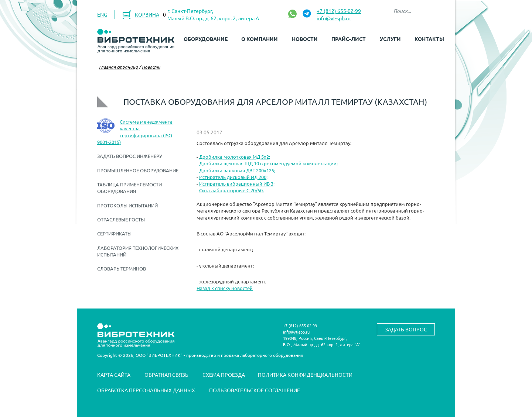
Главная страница (118, 67)
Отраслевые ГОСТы (121, 219)
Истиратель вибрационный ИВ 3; (237, 184)
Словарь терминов (122, 268)
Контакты (429, 39)
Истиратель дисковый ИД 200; (233, 177)
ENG (102, 14)
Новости (305, 39)
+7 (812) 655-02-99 (339, 11)
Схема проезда (224, 375)
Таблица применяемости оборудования (129, 188)
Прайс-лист (349, 39)
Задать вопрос (406, 329)
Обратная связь (166, 375)
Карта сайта (114, 375)
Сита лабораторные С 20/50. (231, 190)
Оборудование (206, 39)
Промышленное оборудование (138, 170)
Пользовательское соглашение (255, 390)
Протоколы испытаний (127, 205)
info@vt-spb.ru (334, 18)
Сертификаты (114, 233)
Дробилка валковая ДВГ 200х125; (237, 170)
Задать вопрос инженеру (130, 156)
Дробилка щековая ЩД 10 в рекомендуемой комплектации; (268, 163)
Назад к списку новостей (225, 288)
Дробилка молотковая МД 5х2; (235, 157)
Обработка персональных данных (146, 390)
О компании (260, 39)
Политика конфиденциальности (305, 375)
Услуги (390, 39)
